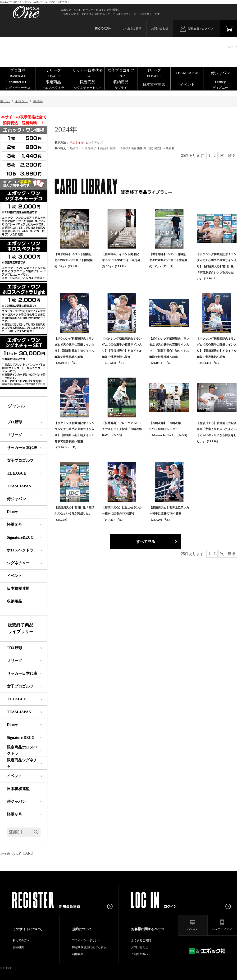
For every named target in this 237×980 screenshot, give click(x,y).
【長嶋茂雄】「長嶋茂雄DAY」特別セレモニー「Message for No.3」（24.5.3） (169, 429)
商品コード (77, 148)
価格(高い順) (145, 148)
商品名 (105, 148)
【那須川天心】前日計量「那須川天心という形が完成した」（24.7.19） (74, 514)
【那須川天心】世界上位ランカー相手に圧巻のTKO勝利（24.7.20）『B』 (169, 514)
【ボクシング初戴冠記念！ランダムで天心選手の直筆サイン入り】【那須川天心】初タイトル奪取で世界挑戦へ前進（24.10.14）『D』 (217, 351)
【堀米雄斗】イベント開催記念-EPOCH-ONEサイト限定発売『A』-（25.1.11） (74, 260)
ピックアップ (94, 143)
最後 (231, 155)
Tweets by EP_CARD (17, 853)
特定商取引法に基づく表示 (89, 947)
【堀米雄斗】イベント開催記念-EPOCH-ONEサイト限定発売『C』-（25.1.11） (168, 260)
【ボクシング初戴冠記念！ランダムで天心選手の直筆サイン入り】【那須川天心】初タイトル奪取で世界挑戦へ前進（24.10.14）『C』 (169, 351)
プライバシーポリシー (86, 940)
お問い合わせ (160, 28)
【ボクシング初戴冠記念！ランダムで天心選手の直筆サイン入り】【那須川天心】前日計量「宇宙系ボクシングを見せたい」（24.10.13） (217, 266)
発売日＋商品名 (164, 148)
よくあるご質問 (132, 28)
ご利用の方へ (140, 954)
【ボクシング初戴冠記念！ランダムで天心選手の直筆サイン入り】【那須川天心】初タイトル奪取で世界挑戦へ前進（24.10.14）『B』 (122, 351)
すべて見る (146, 542)
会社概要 (18, 947)
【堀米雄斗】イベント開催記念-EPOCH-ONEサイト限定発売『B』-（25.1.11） (121, 260)
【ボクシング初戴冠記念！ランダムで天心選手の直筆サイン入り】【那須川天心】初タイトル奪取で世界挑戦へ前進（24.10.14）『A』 (74, 351)
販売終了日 (92, 148)
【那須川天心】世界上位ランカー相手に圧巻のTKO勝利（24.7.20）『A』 (122, 514)
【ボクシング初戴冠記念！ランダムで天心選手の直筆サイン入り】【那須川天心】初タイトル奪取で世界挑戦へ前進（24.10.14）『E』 (74, 435)
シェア (232, 47)
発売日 (114, 148)
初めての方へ (21, 940)
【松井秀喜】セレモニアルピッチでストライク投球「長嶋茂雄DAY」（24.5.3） (122, 429)
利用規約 (78, 954)
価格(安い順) (128, 148)
